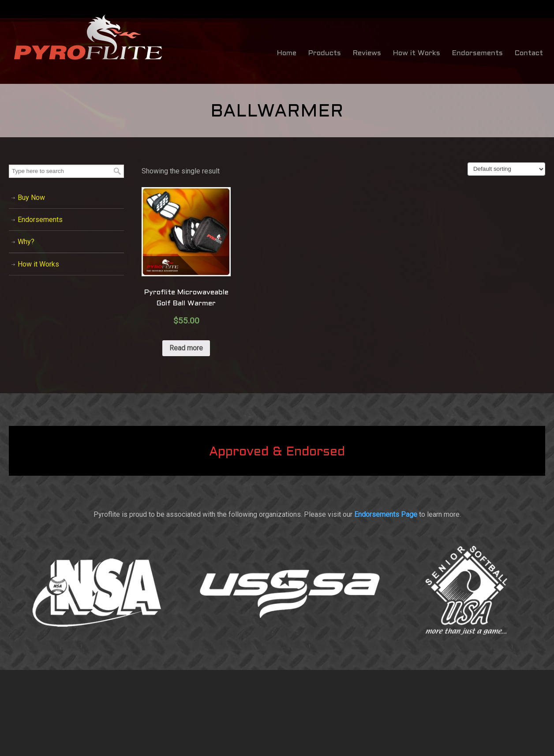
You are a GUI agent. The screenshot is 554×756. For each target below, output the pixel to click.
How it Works (38, 264)
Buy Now (31, 197)
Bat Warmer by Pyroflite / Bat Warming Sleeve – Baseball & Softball (88, 38)
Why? (26, 242)
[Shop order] (506, 169)
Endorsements (40, 220)
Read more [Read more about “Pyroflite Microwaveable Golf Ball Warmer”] (186, 348)
